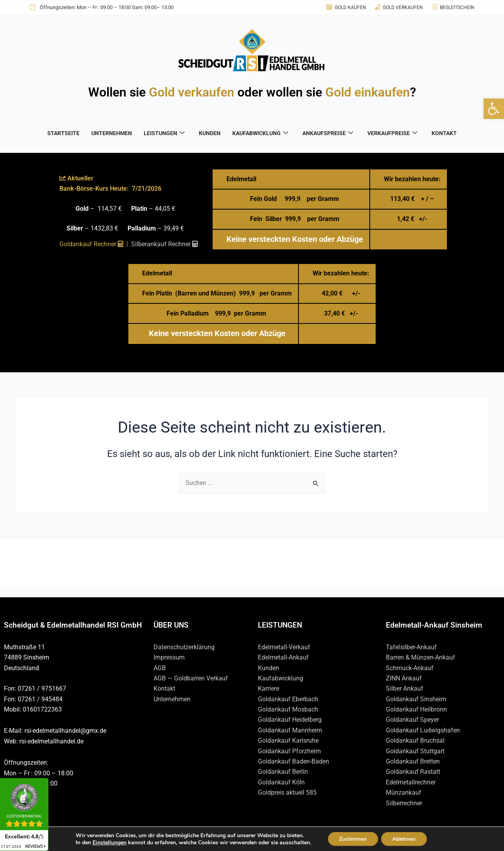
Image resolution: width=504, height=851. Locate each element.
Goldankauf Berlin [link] (283, 772)
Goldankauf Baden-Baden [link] (294, 761)
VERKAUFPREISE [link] (392, 133)
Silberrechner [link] (404, 803)
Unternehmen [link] (172, 699)
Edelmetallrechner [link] (411, 782)
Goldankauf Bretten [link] (413, 761)
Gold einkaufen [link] (368, 92)
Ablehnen (405, 839)
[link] (494, 109)
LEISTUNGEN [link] (164, 133)
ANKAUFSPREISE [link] (328, 133)
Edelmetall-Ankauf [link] (283, 657)
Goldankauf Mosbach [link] (288, 709)
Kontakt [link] (164, 688)
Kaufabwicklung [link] (281, 678)
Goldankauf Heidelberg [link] (290, 720)
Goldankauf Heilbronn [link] (416, 709)
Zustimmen (352, 839)
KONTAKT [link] (444, 133)
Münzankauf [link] (404, 792)
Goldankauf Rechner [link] (91, 244)
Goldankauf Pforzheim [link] (289, 751)
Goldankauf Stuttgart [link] (415, 751)
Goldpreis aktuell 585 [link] (287, 792)
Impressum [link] (169, 657)
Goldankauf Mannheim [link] (290, 730)
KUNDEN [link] (210, 133)
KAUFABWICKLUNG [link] (260, 133)
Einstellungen (108, 842)
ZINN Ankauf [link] (404, 678)
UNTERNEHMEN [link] (112, 133)
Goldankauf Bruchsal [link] (415, 740)
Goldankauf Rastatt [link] (413, 772)
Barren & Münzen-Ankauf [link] (421, 657)
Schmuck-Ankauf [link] (410, 668)
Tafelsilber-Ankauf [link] (411, 647)
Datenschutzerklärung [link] (184, 647)
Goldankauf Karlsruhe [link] (288, 740)
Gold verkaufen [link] (192, 92)
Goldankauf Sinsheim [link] (416, 699)
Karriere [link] (269, 688)
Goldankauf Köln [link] (281, 782)
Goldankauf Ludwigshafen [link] (423, 730)
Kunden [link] (269, 668)
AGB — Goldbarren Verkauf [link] (191, 678)
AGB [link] (160, 668)
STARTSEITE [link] (63, 133)
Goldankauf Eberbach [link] (288, 699)
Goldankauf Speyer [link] (412, 720)
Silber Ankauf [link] (405, 688)
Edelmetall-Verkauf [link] (284, 647)
